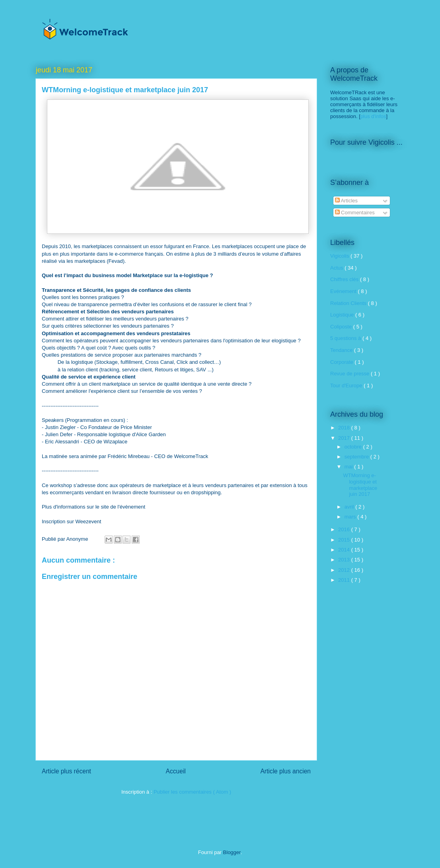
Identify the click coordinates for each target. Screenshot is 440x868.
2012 (345, 570)
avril (350, 507)
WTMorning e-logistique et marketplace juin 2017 (360, 485)
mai (349, 467)
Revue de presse (350, 374)
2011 (345, 580)
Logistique (343, 315)
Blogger (232, 852)
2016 (345, 529)
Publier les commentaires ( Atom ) (192, 792)
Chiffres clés (345, 279)
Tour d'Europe (347, 385)
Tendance (342, 350)
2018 (345, 428)
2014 (345, 550)
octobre (354, 447)
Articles (347, 201)
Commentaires (355, 213)
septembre (357, 457)
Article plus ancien (285, 771)
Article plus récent (66, 771)
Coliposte (342, 327)
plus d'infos (373, 116)
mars (351, 517)
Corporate (342, 362)
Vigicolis (340, 256)
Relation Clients (349, 303)
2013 (345, 560)
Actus (337, 268)
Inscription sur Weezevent (71, 521)
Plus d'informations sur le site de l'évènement (93, 507)
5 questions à (346, 338)
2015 (345, 540)
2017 (345, 438)
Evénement (344, 291)
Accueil (176, 771)
